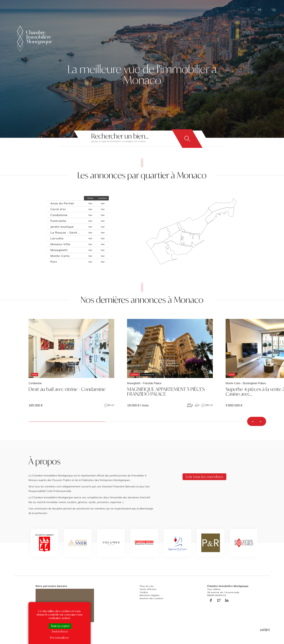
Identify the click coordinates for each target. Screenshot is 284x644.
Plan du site (147, 586)
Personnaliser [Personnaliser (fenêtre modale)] (59, 638)
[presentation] (253, 421)
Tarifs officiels (148, 589)
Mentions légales (150, 595)
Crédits (144, 592)
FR (260, 10)
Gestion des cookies (151, 598)
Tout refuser (60, 631)
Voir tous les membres (204, 477)
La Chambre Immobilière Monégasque (34, 39)
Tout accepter (60, 626)
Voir (90, 203)
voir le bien (71, 363)
